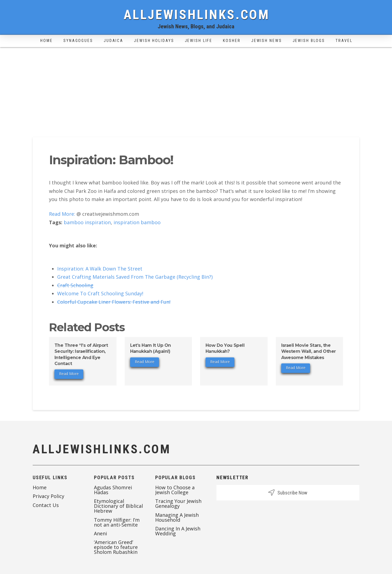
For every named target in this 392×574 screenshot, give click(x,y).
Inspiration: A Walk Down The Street (100, 269)
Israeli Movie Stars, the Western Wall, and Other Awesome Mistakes (309, 351)
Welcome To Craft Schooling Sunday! (100, 293)
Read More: (62, 214)
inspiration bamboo (137, 222)
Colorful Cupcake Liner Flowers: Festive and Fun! (114, 302)
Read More (69, 374)
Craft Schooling (75, 285)
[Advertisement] (196, 88)
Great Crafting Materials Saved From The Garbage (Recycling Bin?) (135, 277)
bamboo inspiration (87, 222)
